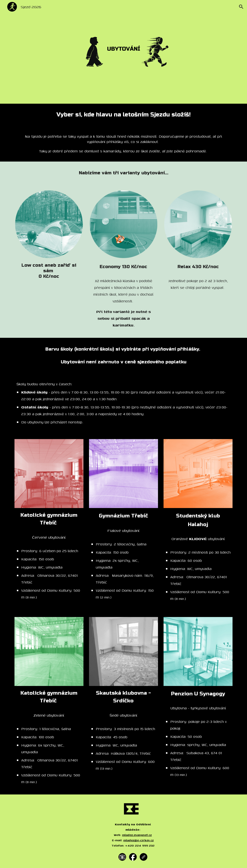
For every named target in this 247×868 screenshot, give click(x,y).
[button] (241, 7)
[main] (124, 115)
